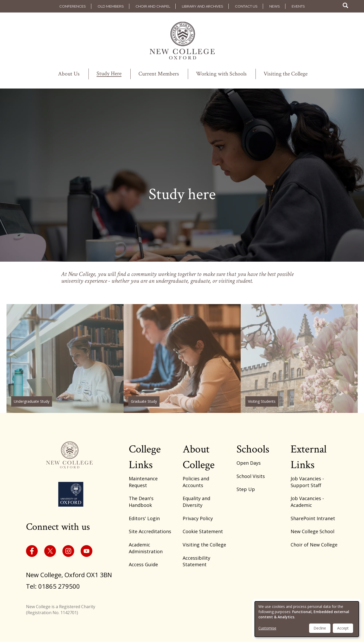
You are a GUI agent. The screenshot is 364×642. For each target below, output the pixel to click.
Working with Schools (221, 74)
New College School (312, 531)
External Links (309, 457)
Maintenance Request (143, 482)
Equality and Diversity (196, 502)
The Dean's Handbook (141, 502)
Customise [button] (267, 628)
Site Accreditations (150, 531)
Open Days (249, 463)
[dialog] (307, 619)
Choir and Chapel (153, 6)
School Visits (251, 476)
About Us (69, 74)
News (275, 6)
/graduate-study (182, 358)
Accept (343, 628)
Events (298, 6)
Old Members (111, 6)
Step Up (246, 489)
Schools (253, 449)
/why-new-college (65, 358)
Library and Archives (203, 6)
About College (199, 457)
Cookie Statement (203, 531)
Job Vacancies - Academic (307, 502)
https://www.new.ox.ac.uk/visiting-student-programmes (299, 358)
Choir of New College (314, 545)
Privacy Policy (198, 518)
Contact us (246, 6)
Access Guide (143, 564)
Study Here (109, 74)
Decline (320, 628)
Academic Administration (146, 548)
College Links (145, 457)
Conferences (73, 6)
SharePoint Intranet (313, 518)
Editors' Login (144, 518)
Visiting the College (286, 74)
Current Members (159, 74)
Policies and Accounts (196, 482)
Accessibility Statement (196, 561)
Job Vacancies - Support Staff (307, 482)
